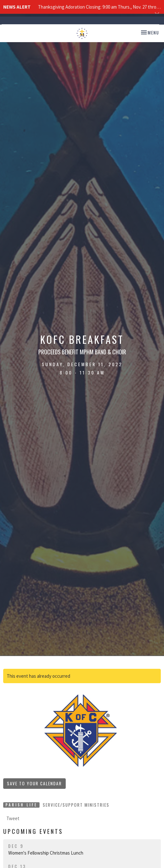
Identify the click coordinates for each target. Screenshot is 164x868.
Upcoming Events (33, 831)
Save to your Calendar (34, 783)
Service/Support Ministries (76, 805)
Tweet (13, 818)
